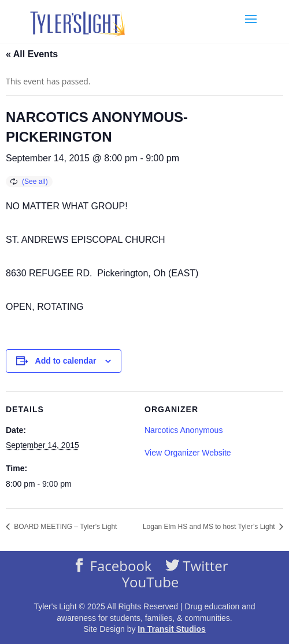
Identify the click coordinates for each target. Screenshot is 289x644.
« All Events (32, 54)
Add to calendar (66, 361)
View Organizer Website (188, 453)
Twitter (204, 566)
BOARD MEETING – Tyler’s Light (64, 527)
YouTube (151, 582)
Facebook (119, 566)
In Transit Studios (171, 629)
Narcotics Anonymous (184, 430)
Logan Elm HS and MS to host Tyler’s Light (210, 527)
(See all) (35, 182)
